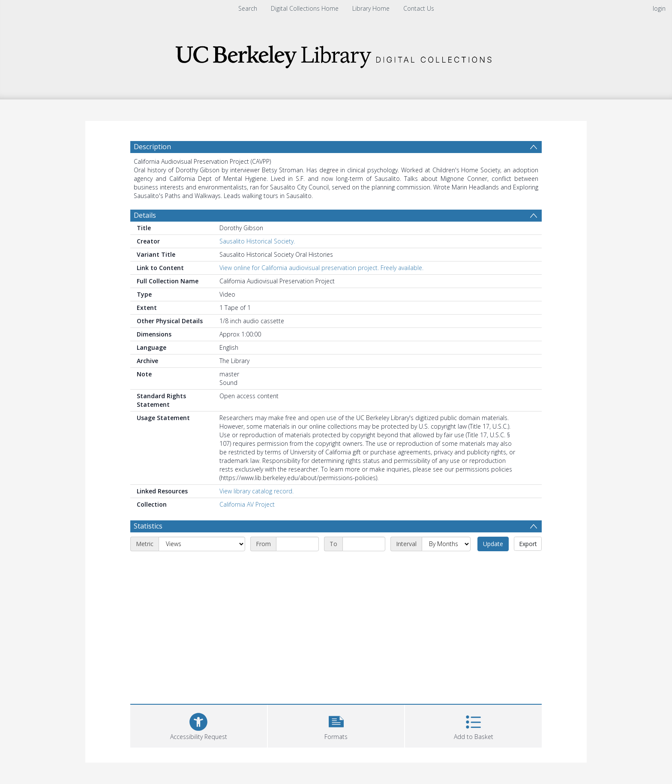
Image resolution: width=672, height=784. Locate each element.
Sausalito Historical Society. (257, 241)
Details (145, 215)
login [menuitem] (659, 8)
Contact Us (419, 8)
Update (493, 544)
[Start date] (297, 544)
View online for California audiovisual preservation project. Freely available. (321, 268)
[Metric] (202, 544)
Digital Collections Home (305, 8)
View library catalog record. (256, 491)
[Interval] (446, 544)
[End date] (364, 544)
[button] (336, 725)
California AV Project (247, 504)
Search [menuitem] (248, 8)
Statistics (148, 526)
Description (152, 147)
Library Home (371, 8)
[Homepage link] (336, 54)
